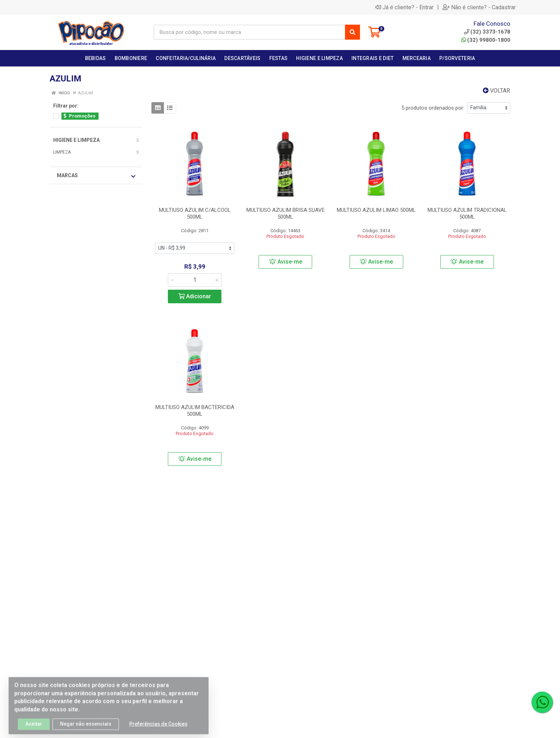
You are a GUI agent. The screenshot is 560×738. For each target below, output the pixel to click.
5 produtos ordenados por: (433, 108)
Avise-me (286, 262)
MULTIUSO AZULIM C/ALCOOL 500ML (195, 213)
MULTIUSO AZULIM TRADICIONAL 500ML (467, 213)
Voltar (496, 91)
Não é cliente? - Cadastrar (479, 7)
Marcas (96, 176)
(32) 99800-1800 (486, 40)
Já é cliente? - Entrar (404, 7)
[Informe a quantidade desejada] (195, 280)
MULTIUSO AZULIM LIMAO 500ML (376, 210)
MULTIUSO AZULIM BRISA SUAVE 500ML (286, 213)
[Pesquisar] (352, 32)
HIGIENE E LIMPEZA (76, 140)
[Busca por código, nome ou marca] (249, 32)
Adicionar (195, 296)
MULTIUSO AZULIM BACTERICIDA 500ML (195, 411)
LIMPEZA (62, 152)
